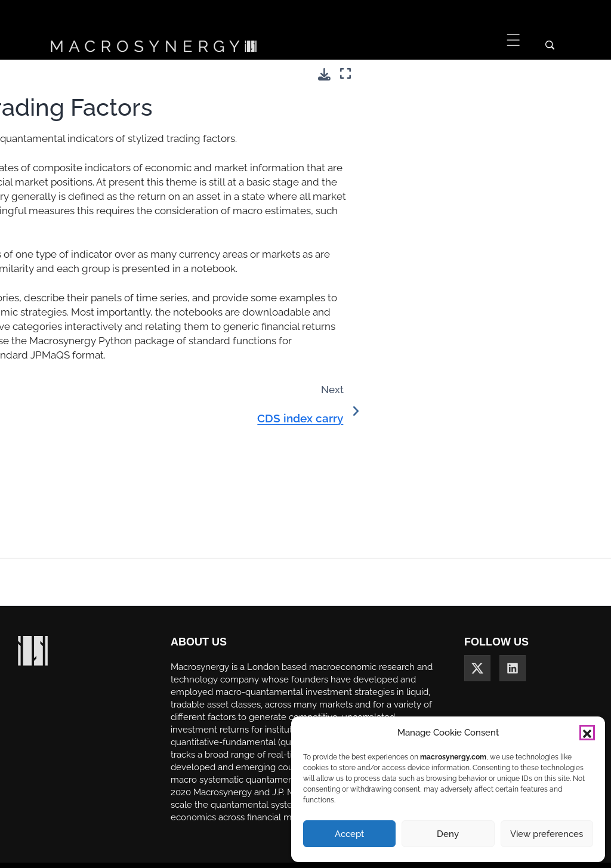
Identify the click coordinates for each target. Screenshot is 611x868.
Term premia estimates (61, 557)
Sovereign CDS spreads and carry (62, 523)
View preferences (547, 834)
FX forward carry (49, 407)
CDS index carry (47, 190)
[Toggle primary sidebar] (142, 74)
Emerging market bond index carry (61, 346)
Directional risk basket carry (59, 278)
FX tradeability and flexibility (53, 441)
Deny (448, 834)
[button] (587, 733)
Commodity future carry (63, 217)
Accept (349, 834)
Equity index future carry (64, 380)
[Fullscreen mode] (591, 74)
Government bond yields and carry (64, 482)
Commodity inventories (61, 244)
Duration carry (43, 312)
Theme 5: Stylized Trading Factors (50, 148)
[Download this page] (570, 74)
